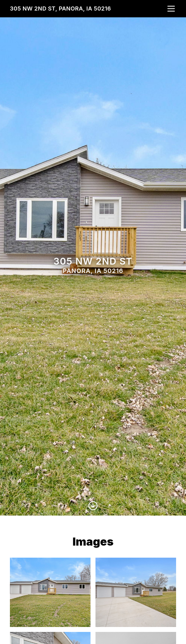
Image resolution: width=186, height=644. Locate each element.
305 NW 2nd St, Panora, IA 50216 (60, 9)
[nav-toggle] (171, 9)
